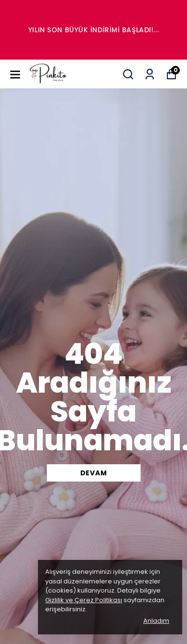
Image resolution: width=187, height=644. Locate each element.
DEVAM (94, 473)
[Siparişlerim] (150, 74)
